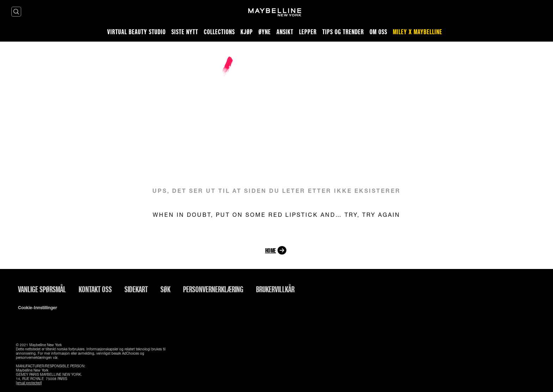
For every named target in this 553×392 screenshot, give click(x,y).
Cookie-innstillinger (38, 308)
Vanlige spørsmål (42, 289)
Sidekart (136, 289)
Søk (165, 289)
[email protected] (29, 383)
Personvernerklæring (213, 289)
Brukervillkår (275, 289)
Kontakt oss (95, 289)
